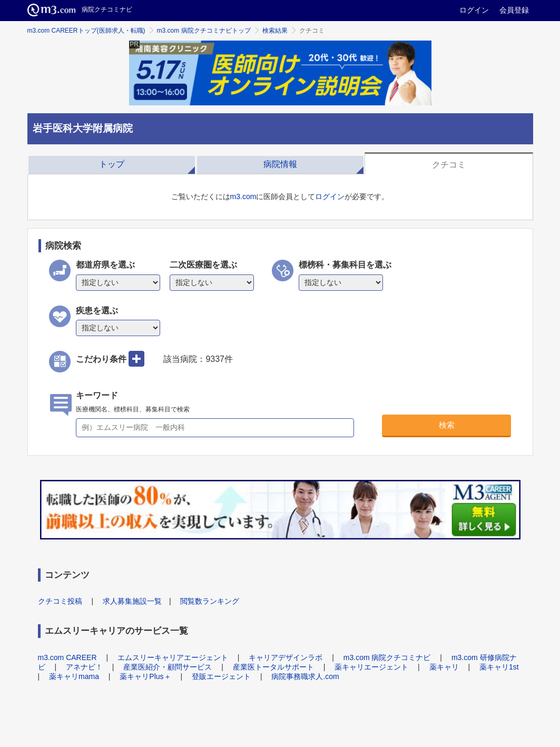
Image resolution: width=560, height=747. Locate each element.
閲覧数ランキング (210, 601)
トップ (112, 164)
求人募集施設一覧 (132, 601)
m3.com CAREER (67, 657)
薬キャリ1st (499, 667)
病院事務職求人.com (305, 676)
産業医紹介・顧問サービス (168, 667)
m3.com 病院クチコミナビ (387, 657)
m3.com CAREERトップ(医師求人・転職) (86, 31)
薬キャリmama (74, 676)
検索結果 (275, 31)
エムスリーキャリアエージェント (173, 657)
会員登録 (514, 10)
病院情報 (280, 164)
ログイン (474, 10)
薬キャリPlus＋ (145, 676)
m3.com (243, 196)
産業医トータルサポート (273, 667)
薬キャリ (444, 667)
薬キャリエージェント (371, 667)
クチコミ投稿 (60, 601)
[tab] (112, 163)
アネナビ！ (84, 667)
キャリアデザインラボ (286, 657)
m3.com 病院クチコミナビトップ (204, 31)
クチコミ (449, 165)
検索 (447, 425)
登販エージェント (221, 676)
